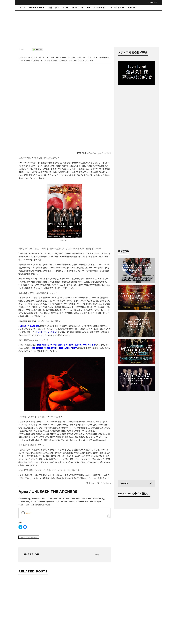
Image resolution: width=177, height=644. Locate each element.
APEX (28, 513)
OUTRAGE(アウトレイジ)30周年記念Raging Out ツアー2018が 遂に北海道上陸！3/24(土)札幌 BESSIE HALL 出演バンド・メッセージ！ (136, 350)
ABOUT (132, 8)
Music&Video (81, 8)
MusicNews (37, 8)
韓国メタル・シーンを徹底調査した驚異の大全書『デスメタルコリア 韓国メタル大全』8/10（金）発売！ (136, 269)
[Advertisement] (65, 615)
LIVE (66, 8)
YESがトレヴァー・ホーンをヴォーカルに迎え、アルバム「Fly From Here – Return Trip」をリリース (136, 377)
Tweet (21, 50)
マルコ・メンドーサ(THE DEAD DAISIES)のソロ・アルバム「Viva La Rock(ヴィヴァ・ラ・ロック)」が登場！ (136, 323)
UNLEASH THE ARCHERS (29, 537)
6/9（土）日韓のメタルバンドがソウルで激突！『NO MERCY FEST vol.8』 (136, 296)
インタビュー (118, 8)
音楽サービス (100, 8)
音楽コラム (54, 8)
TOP (23, 8)
